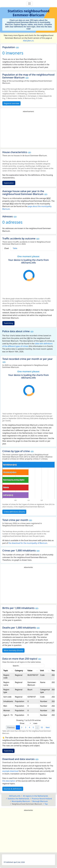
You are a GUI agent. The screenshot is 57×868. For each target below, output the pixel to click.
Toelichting (8, 323)
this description (9, 781)
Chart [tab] (7, 248)
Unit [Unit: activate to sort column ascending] (42, 670)
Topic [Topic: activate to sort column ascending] (6, 670)
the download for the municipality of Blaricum (28, 543)
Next (48, 727)
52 (42, 727)
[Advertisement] (28, 130)
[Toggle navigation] (29, 4)
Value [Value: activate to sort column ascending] (30, 670)
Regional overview (11, 103)
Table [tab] (15, 248)
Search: (29, 666)
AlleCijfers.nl (28, 41)
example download (10, 771)
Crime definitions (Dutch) (14, 512)
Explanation (9, 183)
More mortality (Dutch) (13, 650)
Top (46, 804)
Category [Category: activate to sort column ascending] (19, 670)
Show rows (29, 723)
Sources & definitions (13, 789)
